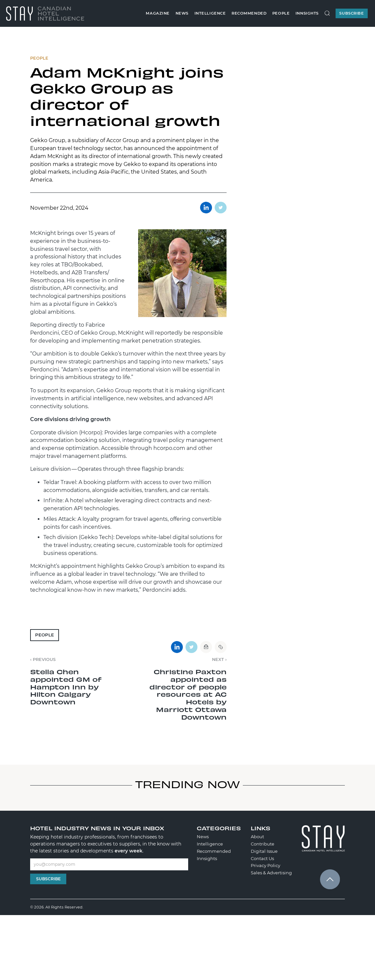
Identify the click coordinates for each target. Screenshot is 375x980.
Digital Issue (264, 851)
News (182, 13)
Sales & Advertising (271, 873)
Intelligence (210, 13)
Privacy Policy (266, 865)
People (281, 13)
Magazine (158, 13)
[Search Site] (327, 13)
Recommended (249, 13)
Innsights (307, 13)
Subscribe (48, 879)
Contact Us (262, 858)
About (257, 837)
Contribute (263, 844)
